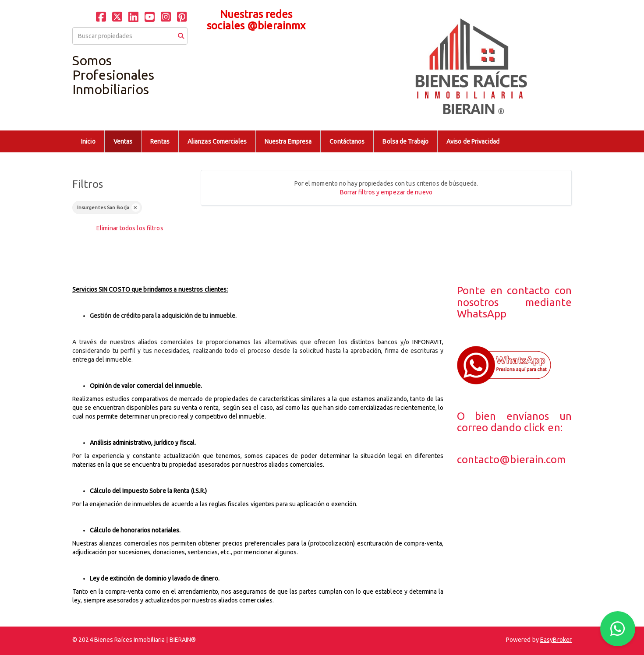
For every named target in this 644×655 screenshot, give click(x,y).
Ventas (123, 141)
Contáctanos (347, 141)
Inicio (88, 141)
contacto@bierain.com (511, 460)
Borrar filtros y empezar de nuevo (386, 192)
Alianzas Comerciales (217, 141)
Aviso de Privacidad (473, 141)
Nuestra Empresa (288, 141)
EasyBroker (556, 640)
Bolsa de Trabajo (405, 141)
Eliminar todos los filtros (130, 228)
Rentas (160, 141)
